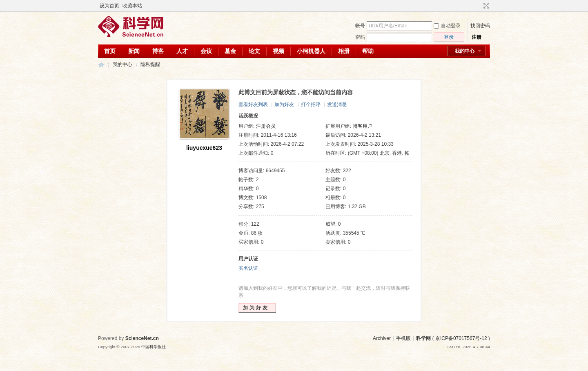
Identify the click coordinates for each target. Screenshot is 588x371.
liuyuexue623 (204, 148)
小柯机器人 (311, 51)
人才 (182, 51)
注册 (477, 37)
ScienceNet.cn (142, 338)
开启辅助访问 (479, 6)
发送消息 (337, 104)
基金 (230, 51)
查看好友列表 (253, 104)
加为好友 (284, 104)
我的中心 (465, 51)
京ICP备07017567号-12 (461, 338)
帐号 (360, 26)
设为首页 (109, 6)
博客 (158, 51)
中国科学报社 (154, 347)
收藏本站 (132, 6)
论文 (254, 51)
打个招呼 (311, 104)
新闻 (134, 51)
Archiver (382, 338)
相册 (344, 51)
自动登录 (447, 26)
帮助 (368, 51)
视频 (278, 51)
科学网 (101, 65)
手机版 (403, 338)
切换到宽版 (485, 6)
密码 (360, 37)
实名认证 (248, 268)
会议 (206, 51)
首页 (110, 51)
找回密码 (480, 26)
